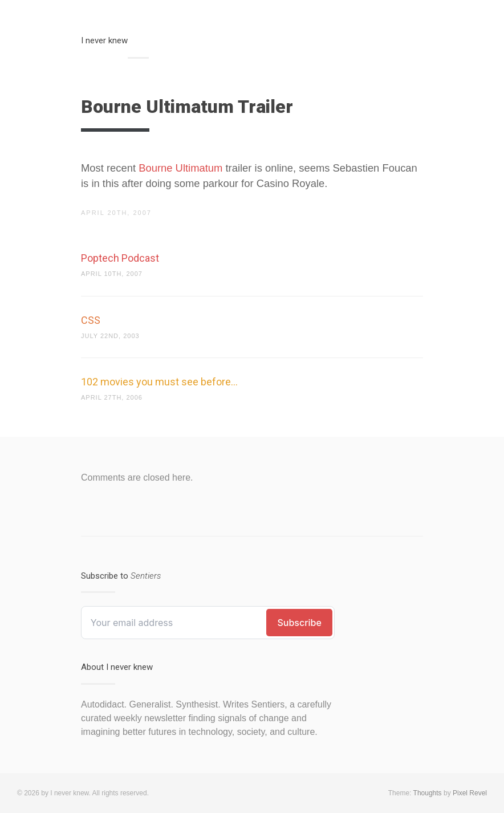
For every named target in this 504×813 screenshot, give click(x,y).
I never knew (104, 40)
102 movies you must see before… (159, 382)
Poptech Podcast (120, 258)
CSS (91, 320)
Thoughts (428, 793)
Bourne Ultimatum (180, 168)
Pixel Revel (470, 793)
